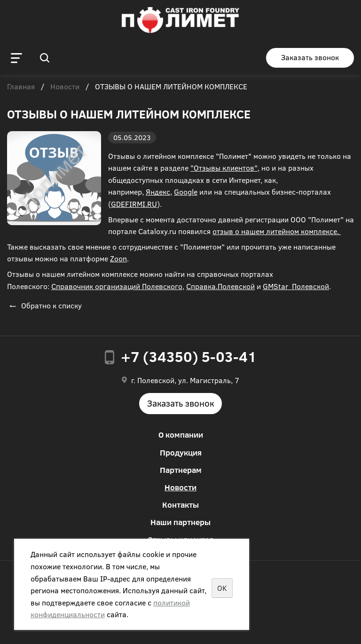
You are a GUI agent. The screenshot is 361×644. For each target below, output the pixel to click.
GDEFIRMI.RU (134, 204)
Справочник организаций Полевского (117, 286)
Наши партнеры (180, 522)
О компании (181, 435)
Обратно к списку (44, 305)
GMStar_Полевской (296, 286)
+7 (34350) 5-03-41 (189, 356)
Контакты (180, 505)
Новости (65, 87)
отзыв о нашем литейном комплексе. (277, 231)
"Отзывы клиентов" (224, 168)
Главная (21, 87)
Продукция (181, 452)
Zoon (118, 258)
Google (186, 192)
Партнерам (181, 470)
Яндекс (158, 192)
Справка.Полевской (220, 286)
